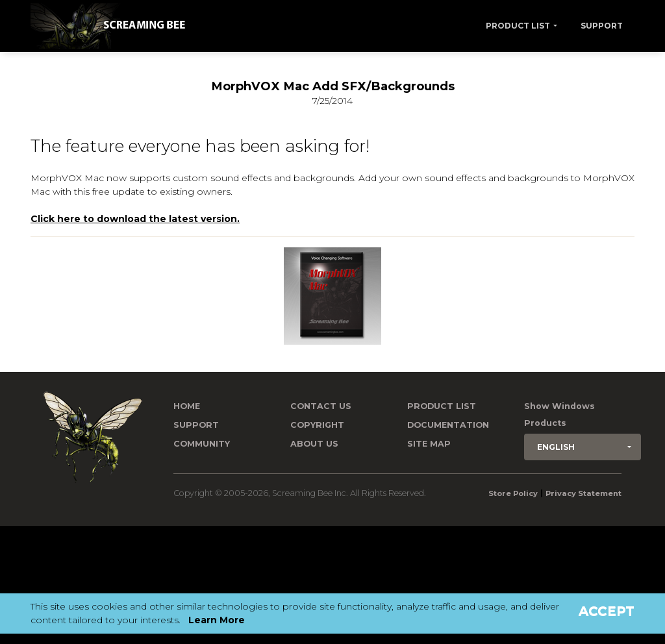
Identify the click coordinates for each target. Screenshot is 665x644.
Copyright (317, 425)
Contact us (321, 406)
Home (187, 406)
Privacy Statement (583, 493)
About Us (314, 444)
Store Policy (513, 493)
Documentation (448, 425)
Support (602, 26)
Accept (607, 611)
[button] (583, 447)
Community (202, 444)
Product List (518, 26)
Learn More (217, 620)
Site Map (429, 444)
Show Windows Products (559, 415)
